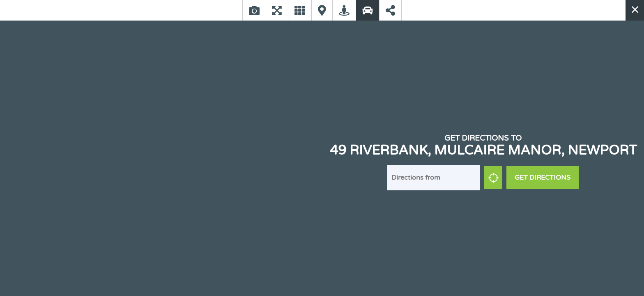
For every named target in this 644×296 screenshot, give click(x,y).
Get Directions (543, 178)
